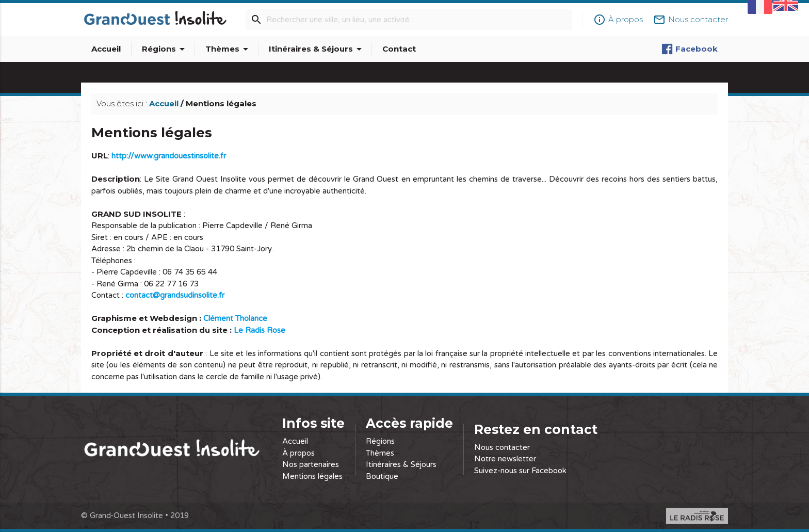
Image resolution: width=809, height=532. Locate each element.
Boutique (382, 476)
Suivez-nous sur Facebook (520, 471)
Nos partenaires (311, 464)
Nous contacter (502, 447)
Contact (399, 49)
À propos (298, 453)
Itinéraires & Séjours (317, 49)
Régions (165, 49)
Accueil (106, 49)
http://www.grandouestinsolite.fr (169, 156)
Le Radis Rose (260, 330)
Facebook (690, 49)
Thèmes (229, 49)
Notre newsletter (505, 459)
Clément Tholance (235, 318)
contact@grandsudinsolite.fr (175, 295)
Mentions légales (312, 476)
